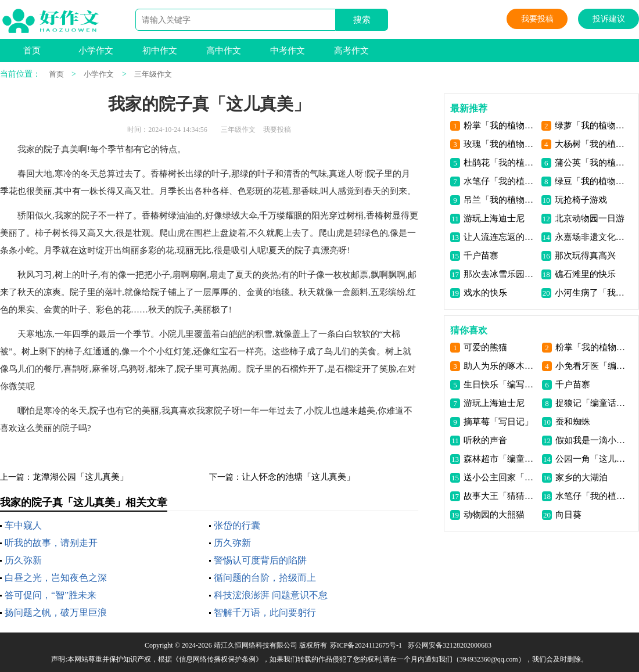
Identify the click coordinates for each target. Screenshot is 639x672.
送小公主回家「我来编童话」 (500, 477)
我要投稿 (537, 19)
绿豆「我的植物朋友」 (592, 181)
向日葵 (568, 515)
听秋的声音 (485, 440)
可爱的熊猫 (485, 347)
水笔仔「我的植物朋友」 (500, 181)
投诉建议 (609, 19)
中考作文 (288, 51)
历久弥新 (232, 543)
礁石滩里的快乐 (585, 274)
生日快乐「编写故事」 (500, 384)
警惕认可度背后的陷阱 (260, 560)
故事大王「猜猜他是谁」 (500, 496)
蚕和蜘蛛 (573, 422)
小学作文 (96, 51)
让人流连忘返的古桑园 (500, 237)
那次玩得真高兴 (585, 256)
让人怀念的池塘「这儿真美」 (298, 477)
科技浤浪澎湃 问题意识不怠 (271, 595)
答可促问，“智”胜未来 (51, 595)
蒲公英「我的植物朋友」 (592, 163)
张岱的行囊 (237, 525)
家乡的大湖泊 (581, 477)
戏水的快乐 (485, 293)
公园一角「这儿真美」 (592, 459)
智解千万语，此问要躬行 (265, 612)
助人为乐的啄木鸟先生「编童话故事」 (500, 366)
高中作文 (224, 51)
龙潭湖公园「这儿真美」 (80, 477)
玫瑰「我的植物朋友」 (500, 144)
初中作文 (160, 51)
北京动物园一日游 (590, 218)
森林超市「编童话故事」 (500, 459)
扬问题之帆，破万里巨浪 (56, 612)
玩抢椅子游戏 (581, 200)
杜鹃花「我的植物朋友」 (500, 163)
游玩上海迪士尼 (494, 218)
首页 (32, 51)
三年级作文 (153, 74)
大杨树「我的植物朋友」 (592, 144)
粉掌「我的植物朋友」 (500, 125)
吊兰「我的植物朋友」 (500, 200)
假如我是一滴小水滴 (592, 440)
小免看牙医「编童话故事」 (592, 366)
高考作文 (351, 51)
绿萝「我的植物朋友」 (592, 125)
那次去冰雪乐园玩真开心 (500, 274)
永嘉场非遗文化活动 (592, 237)
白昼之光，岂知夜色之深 (56, 578)
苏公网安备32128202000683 (450, 645)
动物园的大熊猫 (494, 515)
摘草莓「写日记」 (498, 422)
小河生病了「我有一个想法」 (592, 293)
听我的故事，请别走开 (51, 543)
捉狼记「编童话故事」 (592, 403)
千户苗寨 (481, 256)
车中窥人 (23, 525)
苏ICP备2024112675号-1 (366, 645)
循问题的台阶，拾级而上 (265, 578)
